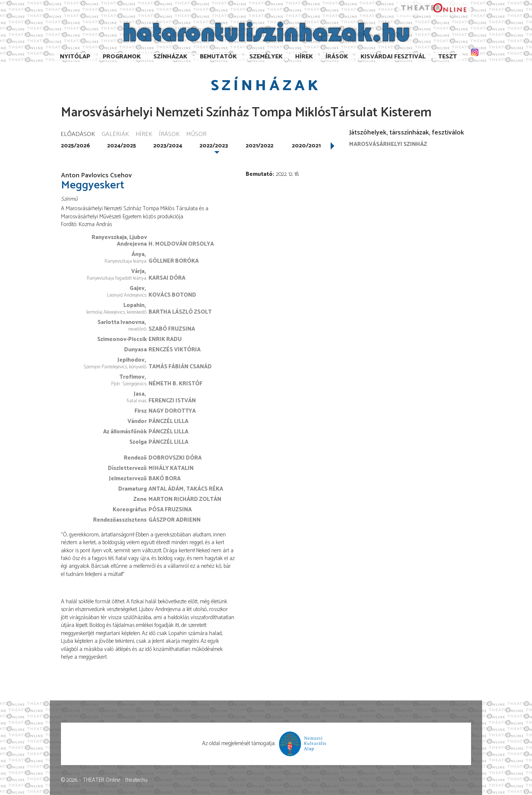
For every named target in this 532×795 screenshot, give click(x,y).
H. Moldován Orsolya (181, 244)
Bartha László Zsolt (180, 312)
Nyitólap (75, 57)
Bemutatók (218, 57)
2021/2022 (260, 146)
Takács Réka (205, 489)
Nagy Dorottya (172, 411)
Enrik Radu (165, 339)
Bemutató (259, 174)
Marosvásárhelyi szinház (388, 144)
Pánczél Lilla (168, 421)
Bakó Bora (165, 479)
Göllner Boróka (174, 261)
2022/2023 (214, 146)
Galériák (115, 135)
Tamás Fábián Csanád (180, 367)
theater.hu (136, 780)
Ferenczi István (172, 401)
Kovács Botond (172, 295)
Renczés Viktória (175, 350)
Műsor (196, 135)
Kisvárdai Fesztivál (393, 57)
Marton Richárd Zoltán (185, 499)
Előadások (78, 135)
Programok (122, 57)
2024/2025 (122, 146)
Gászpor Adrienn (175, 520)
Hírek (304, 57)
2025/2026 (76, 146)
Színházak (170, 57)
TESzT (448, 57)
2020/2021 (306, 146)
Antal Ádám (166, 489)
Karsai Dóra (167, 278)
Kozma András (95, 224)
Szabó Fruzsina (172, 329)
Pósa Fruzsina (170, 510)
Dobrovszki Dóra (175, 458)
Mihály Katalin (171, 468)
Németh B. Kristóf (175, 384)
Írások (337, 57)
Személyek (266, 57)
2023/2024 (168, 146)
